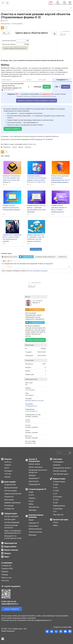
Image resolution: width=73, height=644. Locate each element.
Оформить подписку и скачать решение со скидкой (37, 100)
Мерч (7, 557)
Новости (8, 462)
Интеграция (9, 506)
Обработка (7, 147)
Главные (8, 465)
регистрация (33, 271)
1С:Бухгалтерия (59, 482)
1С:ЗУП (56, 500)
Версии (21, 147)
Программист (30, 395)
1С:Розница (57, 497)
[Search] (64, 453)
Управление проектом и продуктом (38, 471)
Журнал (8, 459)
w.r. (6, 261)
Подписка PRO (10, 485)
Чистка (14, 147)
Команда (32, 475)
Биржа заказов (11, 550)
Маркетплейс (59, 479)
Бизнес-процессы (36, 467)
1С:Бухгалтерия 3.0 (31, 411)
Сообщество (9, 509)
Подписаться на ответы (10, 257)
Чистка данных (30, 390)
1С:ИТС (31, 495)
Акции (31, 492)
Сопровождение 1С (37, 489)
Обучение (57, 459)
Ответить (10, 267)
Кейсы (31, 504)
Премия (7, 477)
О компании (7, 563)
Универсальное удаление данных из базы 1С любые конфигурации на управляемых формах (59, 210)
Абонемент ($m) (31, 443)
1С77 (55, 512)
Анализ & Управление (34, 460)
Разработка (9, 497)
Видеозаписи (10, 547)
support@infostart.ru (10, 604)
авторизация (43, 271)
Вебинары (32, 510)
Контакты (5, 581)
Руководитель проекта (62, 468)
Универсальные (59, 506)
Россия (28, 422)
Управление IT (34, 478)
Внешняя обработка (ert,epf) (35, 401)
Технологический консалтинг (11, 526)
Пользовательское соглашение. (14, 620)
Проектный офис (61, 520)
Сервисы (32, 498)
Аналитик (57, 465)
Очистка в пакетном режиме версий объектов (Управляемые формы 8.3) (36, 16)
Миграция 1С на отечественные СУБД (13, 537)
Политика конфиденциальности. (39, 620)
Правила (5, 572)
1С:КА (55, 488)
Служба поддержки (12, 586)
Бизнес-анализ (34, 464)
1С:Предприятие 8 (31, 406)
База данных (9, 500)
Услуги (31, 501)
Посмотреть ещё (36, 249)
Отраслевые (33, 526)
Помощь (5, 575)
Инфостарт (32, 144)
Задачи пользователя (13, 494)
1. (2, 261)
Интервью (8, 471)
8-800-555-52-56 (9, 602)
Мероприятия (11, 543)
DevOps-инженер (60, 471)
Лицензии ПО (34, 523)
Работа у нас (6, 578)
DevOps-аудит (10, 519)
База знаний (10, 482)
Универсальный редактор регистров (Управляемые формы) (11, 207)
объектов (28, 147)
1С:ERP (56, 485)
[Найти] (70, 453)
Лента (7, 468)
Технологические (35, 532)
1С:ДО (55, 503)
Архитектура (34, 481)
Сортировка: (46, 257)
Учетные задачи (10, 491)
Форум (7, 553)
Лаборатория (11, 514)
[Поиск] (7, 3)
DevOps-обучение (11, 516)
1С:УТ (55, 494)
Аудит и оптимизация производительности (13, 532)
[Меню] (3, 3)
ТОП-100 (8, 474)
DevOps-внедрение (12, 522)
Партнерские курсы (61, 474)
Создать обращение (12, 609)
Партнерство (34, 507)
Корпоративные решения (36, 516)
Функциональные (11, 488)
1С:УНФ (56, 491)
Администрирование (12, 503)
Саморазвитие (34, 484)
